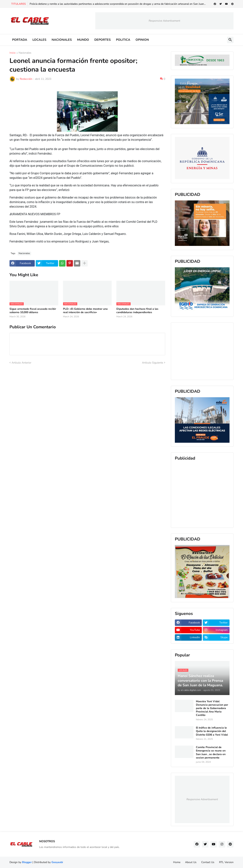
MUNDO (83, 40)
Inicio (13, 53)
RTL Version (226, 862)
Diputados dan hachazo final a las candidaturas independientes (137, 311)
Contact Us (208, 862)
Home (177, 862)
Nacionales (25, 53)
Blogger (27, 862)
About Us (191, 862)
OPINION (142, 40)
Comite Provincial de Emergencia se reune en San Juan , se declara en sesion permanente (211, 753)
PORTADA (20, 40)
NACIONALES (62, 40)
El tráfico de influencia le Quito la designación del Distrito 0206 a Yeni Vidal (212, 731)
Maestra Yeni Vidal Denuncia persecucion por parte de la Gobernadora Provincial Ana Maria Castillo (212, 708)
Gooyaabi (57, 862)
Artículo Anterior (21, 363)
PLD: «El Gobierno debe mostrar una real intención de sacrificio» (85, 311)
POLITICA (123, 40)
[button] (230, 40)
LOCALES (39, 40)
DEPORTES (103, 40)
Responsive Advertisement (164, 21)
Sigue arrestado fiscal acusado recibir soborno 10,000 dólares (33, 311)
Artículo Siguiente (153, 363)
